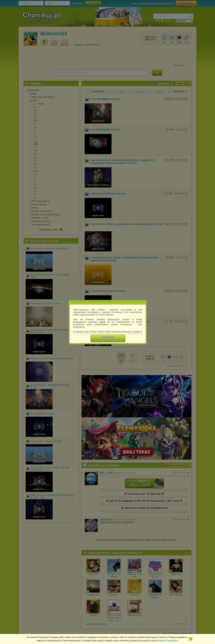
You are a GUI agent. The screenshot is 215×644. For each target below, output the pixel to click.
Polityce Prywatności (168, 641)
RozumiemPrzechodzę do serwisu (108, 338)
